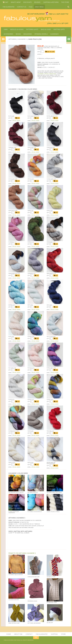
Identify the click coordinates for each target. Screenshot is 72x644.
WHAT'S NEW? (16, 2)
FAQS (31, 7)
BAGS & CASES (46, 29)
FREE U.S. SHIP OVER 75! (58, 14)
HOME (9, 634)
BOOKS (18, 34)
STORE (63, 634)
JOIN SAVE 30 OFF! (58, 23)
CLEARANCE (54, 34)
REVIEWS (37, 2)
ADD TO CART (50, 52)
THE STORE (65, 2)
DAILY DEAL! (39, 7)
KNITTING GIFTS (59, 29)
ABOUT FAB (18, 634)
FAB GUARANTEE (9, 7)
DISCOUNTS (28, 2)
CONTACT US (22, 7)
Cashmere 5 (22, 39)
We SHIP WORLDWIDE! (36, 14)
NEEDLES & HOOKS (17, 29)
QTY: (39, 52)
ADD (17, 118)
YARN (6, 29)
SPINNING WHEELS (41, 34)
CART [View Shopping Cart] (5, 2)
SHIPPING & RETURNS (51, 2)
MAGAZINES (28, 34)
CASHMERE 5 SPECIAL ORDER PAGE (47, 74)
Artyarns (12, 39)
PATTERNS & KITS (32, 29)
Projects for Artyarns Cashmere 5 (22, 553)
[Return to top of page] (36, 638)
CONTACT (29, 634)
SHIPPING (54, 634)
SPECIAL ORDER (16, 121)
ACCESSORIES (8, 34)
